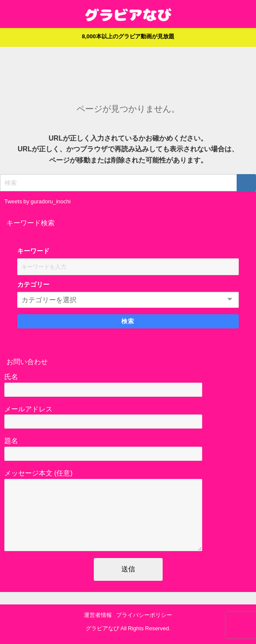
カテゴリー (33, 284)
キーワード (33, 251)
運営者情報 (98, 615)
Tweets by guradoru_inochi (37, 201)
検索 (128, 321)
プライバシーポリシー (144, 615)
